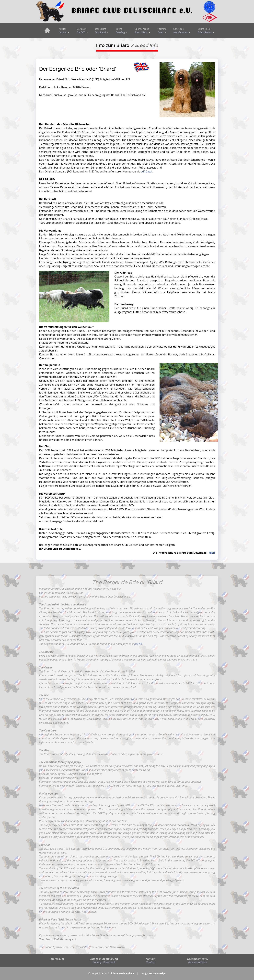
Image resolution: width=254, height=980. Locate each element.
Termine (162, 31)
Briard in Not (205, 31)
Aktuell (63, 31)
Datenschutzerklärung (104, 960)
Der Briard (101, 31)
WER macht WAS (197, 960)
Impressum (57, 959)
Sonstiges (180, 31)
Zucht (120, 31)
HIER (212, 553)
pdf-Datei (146, 171)
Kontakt (150, 960)
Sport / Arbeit (142, 31)
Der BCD (81, 31)
